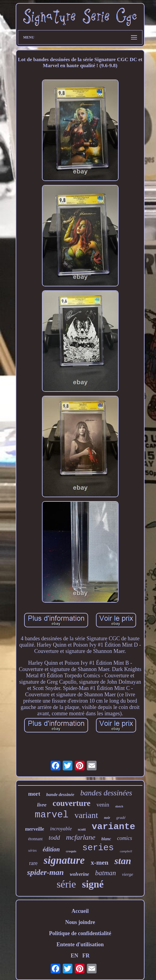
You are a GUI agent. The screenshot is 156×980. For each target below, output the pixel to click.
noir (107, 818)
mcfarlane (81, 837)
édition (51, 849)
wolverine (79, 874)
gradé (121, 818)
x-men (100, 862)
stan (123, 861)
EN (74, 956)
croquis (71, 851)
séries (32, 850)
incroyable (61, 829)
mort (34, 794)
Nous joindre (80, 922)
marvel (52, 815)
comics (125, 838)
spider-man (45, 872)
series (98, 848)
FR (86, 956)
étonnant (35, 839)
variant (86, 815)
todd (54, 838)
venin (103, 805)
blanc (106, 839)
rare (33, 863)
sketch (119, 806)
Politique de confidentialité (80, 933)
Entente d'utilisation (80, 944)
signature (64, 860)
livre (42, 805)
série (66, 884)
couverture (71, 803)
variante (113, 827)
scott (82, 829)
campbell (126, 851)
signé (93, 884)
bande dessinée (60, 794)
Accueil (80, 911)
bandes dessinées (106, 793)
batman (105, 873)
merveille (35, 829)
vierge (127, 874)
